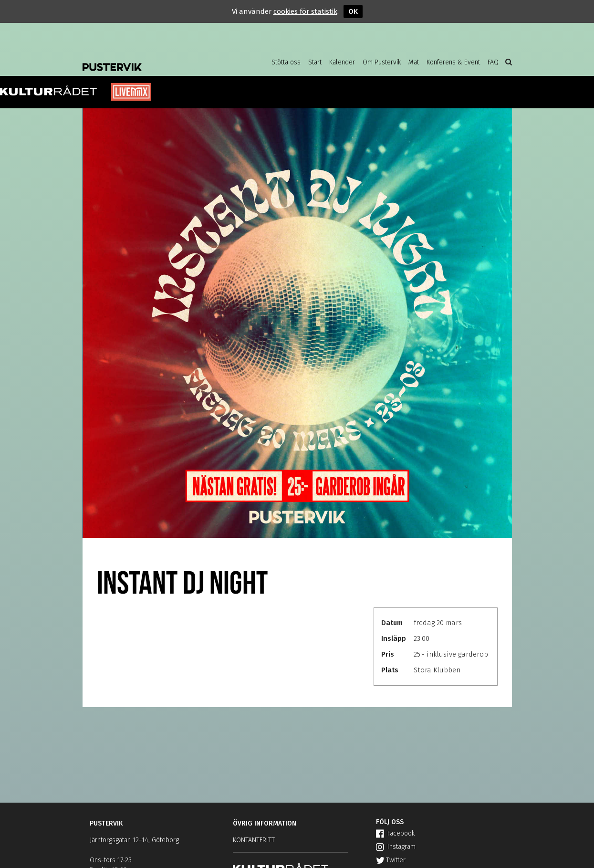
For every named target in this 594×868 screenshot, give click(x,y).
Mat (414, 62)
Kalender (342, 62)
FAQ (493, 62)
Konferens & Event (453, 62)
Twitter (391, 860)
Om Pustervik (382, 62)
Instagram (396, 847)
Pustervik (159, 60)
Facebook (395, 833)
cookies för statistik (305, 11)
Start (315, 62)
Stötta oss (286, 62)
